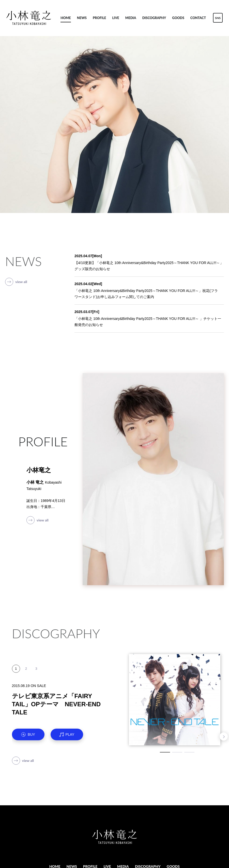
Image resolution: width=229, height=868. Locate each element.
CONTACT (198, 18)
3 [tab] (189, 752)
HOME (66, 18)
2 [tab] (177, 752)
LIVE (116, 18)
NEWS (82, 18)
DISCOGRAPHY (154, 18)
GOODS (178, 18)
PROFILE (100, 18)
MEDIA (131, 18)
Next (224, 736)
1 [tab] (165, 752)
